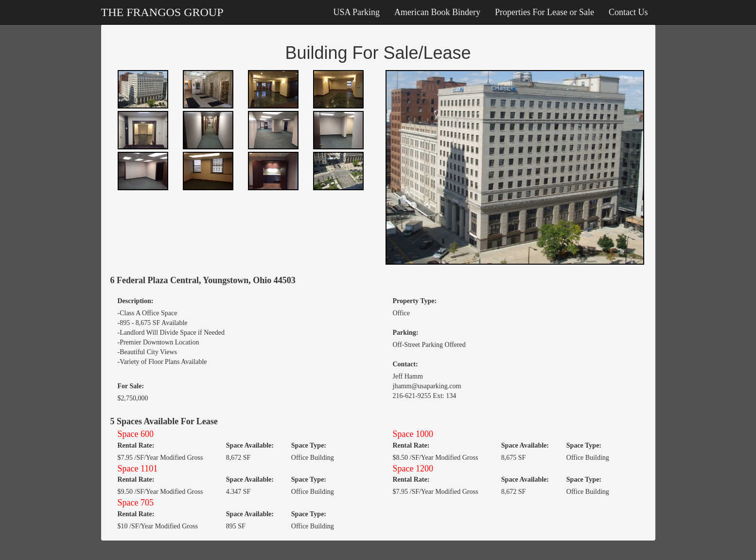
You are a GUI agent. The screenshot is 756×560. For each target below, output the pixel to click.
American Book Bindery (437, 12)
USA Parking (357, 12)
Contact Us (628, 12)
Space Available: (250, 445)
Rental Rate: (136, 445)
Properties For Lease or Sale (545, 12)
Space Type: (309, 445)
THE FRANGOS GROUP (162, 12)
